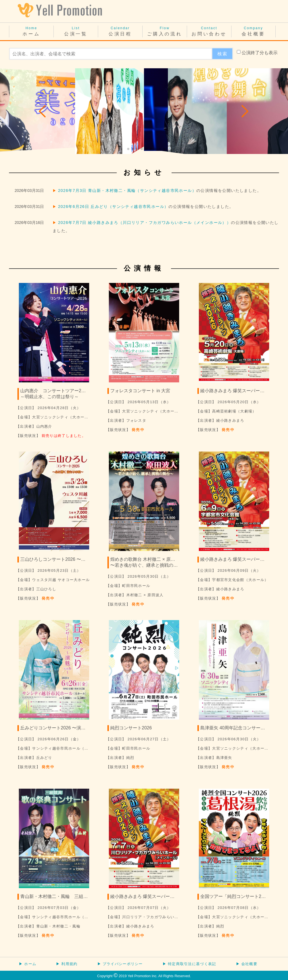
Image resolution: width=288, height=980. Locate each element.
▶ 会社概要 (247, 964)
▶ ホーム (28, 964)
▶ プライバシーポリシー (120, 964)
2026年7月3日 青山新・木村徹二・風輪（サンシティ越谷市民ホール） (127, 190)
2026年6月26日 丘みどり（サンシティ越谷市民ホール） (113, 207)
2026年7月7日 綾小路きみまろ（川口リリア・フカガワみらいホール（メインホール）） (144, 223)
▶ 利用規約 (67, 964)
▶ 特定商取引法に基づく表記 (189, 964)
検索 (222, 54)
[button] (43, 111)
